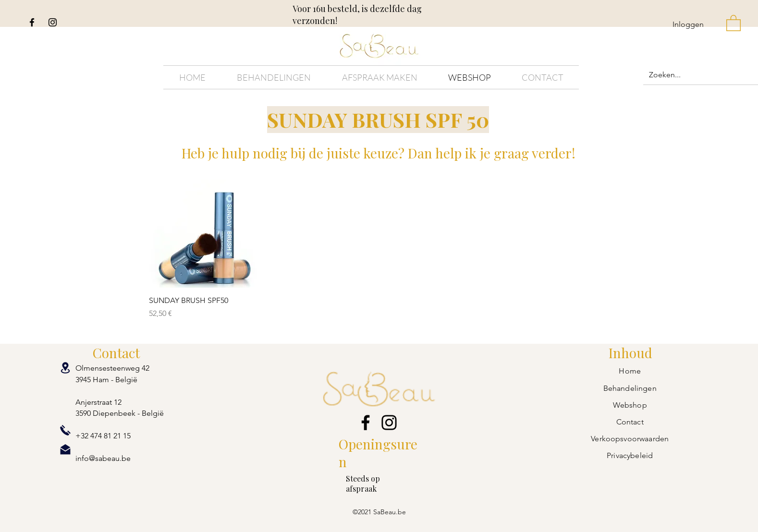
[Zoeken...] (703, 75)
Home (630, 371)
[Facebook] (32, 22)
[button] (734, 23)
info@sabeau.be (103, 458)
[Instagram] (53, 22)
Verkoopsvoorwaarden (630, 439)
